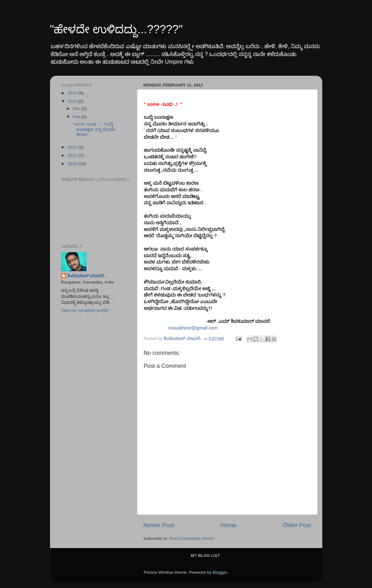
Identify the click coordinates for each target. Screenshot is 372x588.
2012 (73, 147)
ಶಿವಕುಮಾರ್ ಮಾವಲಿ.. (87, 276)
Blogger (220, 572)
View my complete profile (85, 310)
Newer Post (159, 525)
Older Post (297, 525)
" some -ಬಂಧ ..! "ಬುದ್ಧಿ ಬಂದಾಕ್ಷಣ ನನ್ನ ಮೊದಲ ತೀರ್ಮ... (94, 129)
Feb (77, 117)
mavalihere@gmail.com (193, 328)
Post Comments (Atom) (192, 538)
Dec (77, 109)
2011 (73, 155)
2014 (73, 93)
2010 (73, 164)
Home (229, 525)
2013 (73, 101)
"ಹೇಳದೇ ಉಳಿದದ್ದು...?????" (117, 29)
